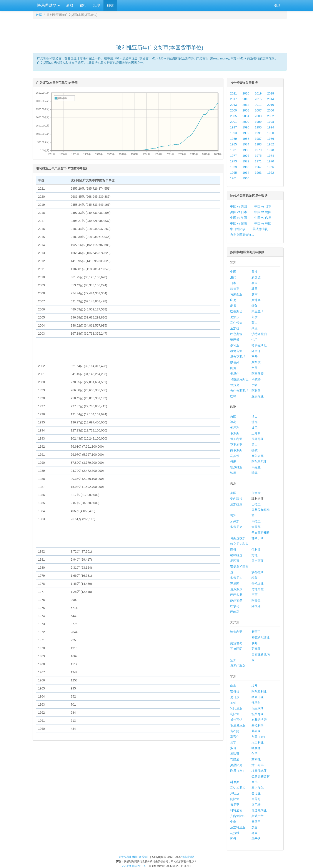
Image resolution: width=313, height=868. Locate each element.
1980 (246, 150)
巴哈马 (235, 612)
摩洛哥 (235, 754)
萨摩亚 (256, 649)
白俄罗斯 (236, 450)
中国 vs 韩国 (263, 223)
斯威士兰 (258, 816)
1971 (258, 161)
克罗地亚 (236, 445)
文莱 (255, 368)
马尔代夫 (236, 323)
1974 (271, 156)
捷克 (255, 422)
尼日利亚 (258, 742)
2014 (271, 99)
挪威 (255, 450)
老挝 (233, 306)
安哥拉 (235, 691)
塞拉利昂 (258, 725)
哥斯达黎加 (238, 538)
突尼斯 (256, 805)
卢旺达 (235, 793)
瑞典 (255, 473)
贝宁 (233, 742)
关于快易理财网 (128, 857)
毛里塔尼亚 (238, 725)
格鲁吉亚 (236, 351)
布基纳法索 (259, 720)
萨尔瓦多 (236, 600)
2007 (258, 110)
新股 (70, 5)
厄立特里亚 (238, 827)
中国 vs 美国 (239, 206)
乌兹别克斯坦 (239, 379)
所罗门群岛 (238, 666)
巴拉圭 (256, 504)
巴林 (233, 396)
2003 (258, 116)
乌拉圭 (256, 521)
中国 (233, 272)
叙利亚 (235, 345)
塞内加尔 (258, 788)
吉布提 (235, 731)
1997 (234, 127)
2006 (271, 110)
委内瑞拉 (236, 499)
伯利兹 (256, 549)
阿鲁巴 (256, 600)
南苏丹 (256, 799)
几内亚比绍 (238, 816)
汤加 (233, 660)
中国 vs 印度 (263, 218)
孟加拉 (235, 328)
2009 (234, 110)
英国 (233, 416)
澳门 (233, 277)
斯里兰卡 (258, 311)
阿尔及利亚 (259, 691)
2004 (246, 116)
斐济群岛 (236, 643)
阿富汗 (256, 351)
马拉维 (235, 833)
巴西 (255, 595)
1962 (271, 173)
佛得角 (256, 703)
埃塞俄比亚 (259, 771)
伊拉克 (235, 385)
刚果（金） (259, 737)
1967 (258, 167)
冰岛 (233, 422)
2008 (246, 110)
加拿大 (256, 493)
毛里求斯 (258, 708)
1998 (271, 122)
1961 (234, 178)
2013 (234, 105)
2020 (246, 93)
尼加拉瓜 (236, 504)
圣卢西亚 (258, 561)
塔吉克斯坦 (238, 357)
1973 (234, 161)
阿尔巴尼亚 (259, 462)
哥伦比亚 (258, 583)
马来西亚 (236, 294)
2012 (246, 105)
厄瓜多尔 (236, 589)
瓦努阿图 (236, 649)
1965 (234, 173)
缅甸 (255, 306)
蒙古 (255, 323)
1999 (258, 122)
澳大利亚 (236, 632)
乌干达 (256, 839)
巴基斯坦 (236, 311)
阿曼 (233, 368)
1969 (234, 167)
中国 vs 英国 (239, 218)
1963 (258, 173)
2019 (258, 93)
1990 (271, 133)
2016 (246, 99)
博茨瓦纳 (236, 720)
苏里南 (235, 583)
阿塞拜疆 (258, 374)
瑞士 (255, 416)
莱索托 (256, 759)
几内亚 (256, 731)
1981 (234, 150)
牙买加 (235, 521)
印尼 (233, 300)
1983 (258, 144)
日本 (233, 283)
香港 (255, 272)
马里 (255, 833)
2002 (271, 116)
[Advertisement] (160, 30)
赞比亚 (256, 793)
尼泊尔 (235, 317)
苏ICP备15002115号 (134, 866)
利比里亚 (236, 708)
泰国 (255, 283)
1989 (234, 139)
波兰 (255, 428)
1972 (246, 161)
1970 (271, 161)
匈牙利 (235, 428)
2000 (246, 122)
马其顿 (235, 456)
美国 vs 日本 (239, 212)
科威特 (256, 379)
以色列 (235, 362)
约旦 (255, 328)
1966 (271, 167)
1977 (234, 156)
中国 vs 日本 (263, 206)
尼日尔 (235, 697)
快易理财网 (48, 5)
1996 (246, 127)
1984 (246, 144)
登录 (277, 5)
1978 (271, 150)
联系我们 (144, 857)
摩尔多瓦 (258, 456)
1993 (234, 133)
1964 (246, 173)
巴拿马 (235, 606)
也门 (255, 340)
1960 (246, 178)
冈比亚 (235, 799)
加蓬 (255, 827)
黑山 (255, 445)
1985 (234, 144)
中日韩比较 (238, 229)
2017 (234, 99)
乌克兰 (256, 467)
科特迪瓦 (236, 810)
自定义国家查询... (242, 235)
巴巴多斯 (236, 595)
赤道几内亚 (259, 810)
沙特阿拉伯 (259, 334)
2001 (234, 122)
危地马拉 (258, 589)
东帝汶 (256, 362)
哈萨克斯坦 (259, 345)
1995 (258, 127)
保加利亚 (236, 439)
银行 (83, 5)
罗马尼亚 (258, 439)
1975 (258, 156)
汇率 (97, 5)
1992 (246, 133)
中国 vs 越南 (239, 223)
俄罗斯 (235, 433)
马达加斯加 (238, 788)
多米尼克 (236, 527)
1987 (258, 139)
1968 (246, 167)
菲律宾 (235, 289)
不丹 (255, 357)
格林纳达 (236, 555)
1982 (271, 144)
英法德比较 (260, 229)
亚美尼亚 (258, 396)
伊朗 (255, 385)
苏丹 (233, 839)
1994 (271, 127)
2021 (234, 93)
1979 (258, 150)
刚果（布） (238, 771)
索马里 (256, 822)
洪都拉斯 (258, 572)
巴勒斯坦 (236, 334)
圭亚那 (256, 527)
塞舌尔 (235, 737)
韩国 (255, 289)
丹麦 (233, 462)
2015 (258, 99)
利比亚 (235, 714)
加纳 (233, 703)
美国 (233, 493)
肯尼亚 (235, 805)
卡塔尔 (235, 374)
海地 (255, 555)
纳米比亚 (258, 697)
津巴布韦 (258, 765)
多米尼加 (236, 578)
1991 (258, 133)
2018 (271, 93)
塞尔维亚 (236, 467)
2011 (258, 105)
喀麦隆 (256, 748)
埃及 (255, 686)
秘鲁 (255, 578)
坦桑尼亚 (258, 714)
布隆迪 (235, 759)
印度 (255, 317)
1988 (246, 139)
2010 (271, 105)
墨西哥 (235, 561)
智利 (233, 516)
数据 (110, 5)
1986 (271, 139)
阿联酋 (256, 391)
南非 (233, 686)
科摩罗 (235, 782)
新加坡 (256, 277)
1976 (246, 156)
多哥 (233, 748)
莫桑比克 (236, 765)
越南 (255, 294)
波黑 (233, 473)
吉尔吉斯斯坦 (239, 391)
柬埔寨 (256, 300)
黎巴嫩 (235, 340)
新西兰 (256, 632)
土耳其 (256, 433)
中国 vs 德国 (263, 212)
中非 (233, 822)
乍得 (255, 754)
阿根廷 (256, 606)
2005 (234, 116)
